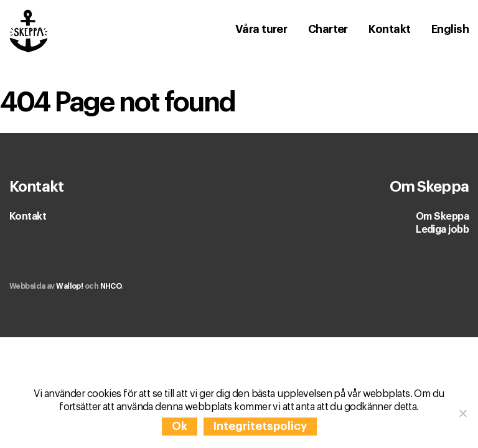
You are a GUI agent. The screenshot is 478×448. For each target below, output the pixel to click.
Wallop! (69, 286)
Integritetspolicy (260, 426)
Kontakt (28, 217)
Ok (180, 426)
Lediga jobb (442, 230)
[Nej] (462, 413)
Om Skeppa (442, 217)
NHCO (111, 286)
